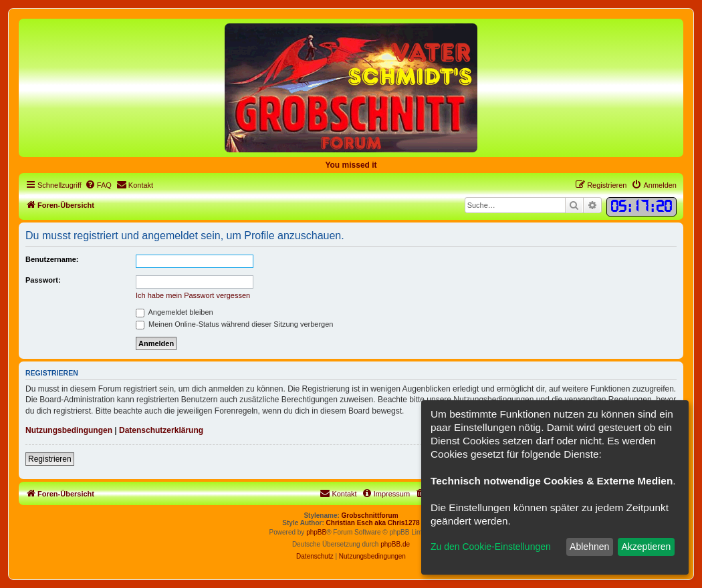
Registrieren (50, 459)
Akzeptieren (646, 547)
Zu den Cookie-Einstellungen (491, 547)
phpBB (316, 532)
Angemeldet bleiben (174, 312)
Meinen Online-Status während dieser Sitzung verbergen (234, 324)
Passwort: (43, 280)
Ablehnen (589, 547)
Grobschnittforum (370, 516)
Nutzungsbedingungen (69, 430)
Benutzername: (52, 259)
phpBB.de (395, 544)
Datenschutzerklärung (161, 430)
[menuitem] (98, 185)
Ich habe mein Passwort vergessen (193, 295)
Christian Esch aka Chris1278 (373, 523)
